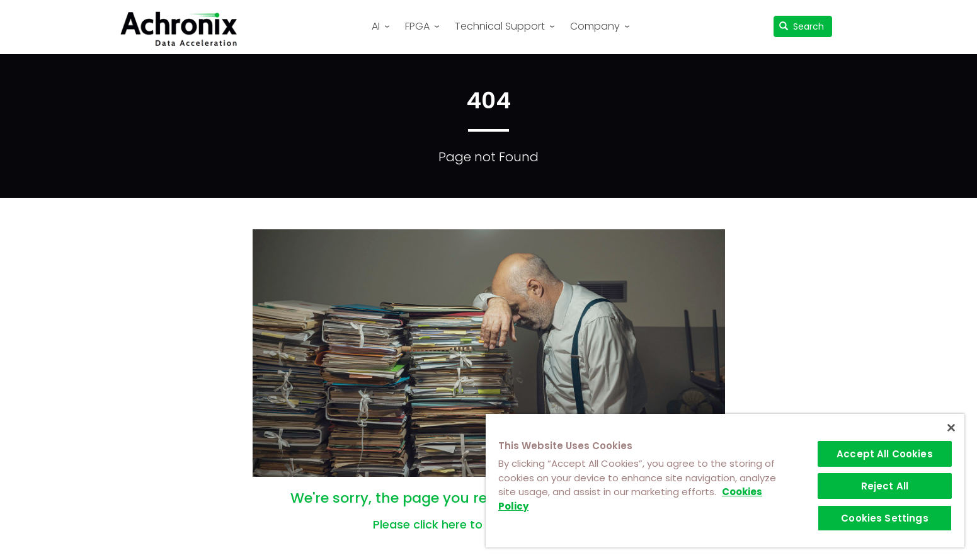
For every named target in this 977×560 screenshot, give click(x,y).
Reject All (885, 486)
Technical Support (500, 26)
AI (376, 26)
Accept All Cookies (885, 454)
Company (595, 26)
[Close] (951, 428)
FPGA (417, 26)
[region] (725, 481)
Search (802, 26)
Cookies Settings (884, 518)
